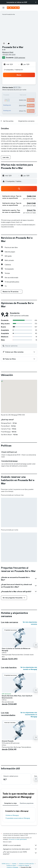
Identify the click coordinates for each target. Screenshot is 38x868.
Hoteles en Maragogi (12, 815)
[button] (36, 2)
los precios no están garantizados (18, 839)
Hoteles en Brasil (11, 865)
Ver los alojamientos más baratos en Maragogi (29, 668)
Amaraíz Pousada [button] (8, 741)
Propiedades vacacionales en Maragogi (18, 818)
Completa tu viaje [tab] (10, 803)
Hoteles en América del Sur (26, 864)
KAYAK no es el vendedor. (20, 845)
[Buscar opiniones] (21, 346)
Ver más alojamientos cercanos (30, 623)
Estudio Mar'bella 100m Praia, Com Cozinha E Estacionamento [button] (17, 697)
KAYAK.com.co (6, 864)
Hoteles (14, 864)
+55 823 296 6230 (9, 55)
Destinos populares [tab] (27, 803)
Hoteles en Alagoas (24, 865)
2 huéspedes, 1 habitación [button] (13, 70)
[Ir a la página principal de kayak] (13, 8)
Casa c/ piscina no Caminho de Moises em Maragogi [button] (16, 649)
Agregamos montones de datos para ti (20, 849)
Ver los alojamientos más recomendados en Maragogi (29, 715)
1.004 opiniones (20, 58)
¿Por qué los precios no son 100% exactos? (20, 853)
